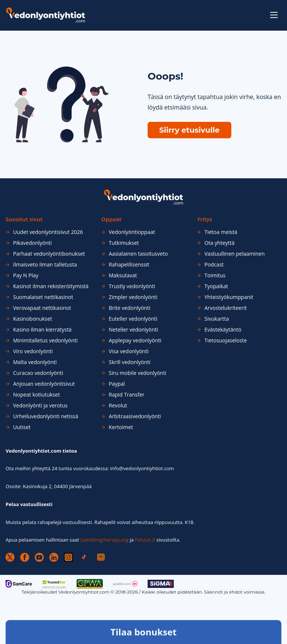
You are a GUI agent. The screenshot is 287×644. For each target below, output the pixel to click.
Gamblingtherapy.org (104, 540)
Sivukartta (217, 319)
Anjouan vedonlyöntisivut (44, 384)
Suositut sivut (24, 219)
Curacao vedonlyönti (38, 373)
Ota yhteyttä (220, 243)
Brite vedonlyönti (129, 308)
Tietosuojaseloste (226, 341)
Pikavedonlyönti (33, 243)
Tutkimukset (124, 243)
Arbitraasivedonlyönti (135, 416)
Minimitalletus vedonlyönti (45, 341)
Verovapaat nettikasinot (42, 308)
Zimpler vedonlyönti (133, 297)
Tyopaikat (216, 286)
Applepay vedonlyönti (135, 341)
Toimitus (215, 275)
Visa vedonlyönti (129, 351)
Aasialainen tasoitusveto (138, 254)
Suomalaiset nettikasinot (43, 297)
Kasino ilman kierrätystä (42, 330)
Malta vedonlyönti (35, 362)
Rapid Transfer (126, 395)
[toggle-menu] (274, 15)
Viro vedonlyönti (33, 351)
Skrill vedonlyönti (130, 362)
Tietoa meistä (221, 232)
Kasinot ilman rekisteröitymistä (51, 286)
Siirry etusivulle (189, 130)
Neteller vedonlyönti (133, 330)
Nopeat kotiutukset (36, 395)
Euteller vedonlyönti (133, 319)
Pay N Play (26, 275)
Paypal (117, 384)
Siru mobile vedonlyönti (138, 373)
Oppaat (111, 219)
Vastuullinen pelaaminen (234, 254)
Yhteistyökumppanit (229, 297)
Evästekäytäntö (223, 330)
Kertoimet (121, 427)
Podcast (214, 265)
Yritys (205, 219)
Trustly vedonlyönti (132, 286)
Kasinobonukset (33, 319)
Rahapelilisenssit (129, 265)
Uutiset (22, 427)
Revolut (118, 406)
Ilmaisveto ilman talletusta (45, 265)
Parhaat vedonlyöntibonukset (49, 254)
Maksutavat (123, 275)
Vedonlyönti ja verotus (40, 406)
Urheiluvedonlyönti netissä (46, 416)
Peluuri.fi (145, 540)
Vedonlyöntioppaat (132, 232)
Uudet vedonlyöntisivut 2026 (48, 232)
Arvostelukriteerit (226, 308)
